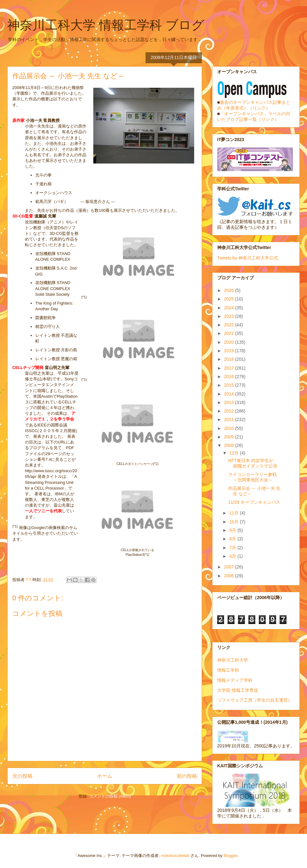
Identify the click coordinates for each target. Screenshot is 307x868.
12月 (234, 453)
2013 (230, 402)
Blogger (230, 856)
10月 (234, 522)
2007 (230, 567)
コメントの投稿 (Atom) (110, 796)
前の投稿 (187, 776)
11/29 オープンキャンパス (254, 502)
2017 (230, 368)
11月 (234, 513)
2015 (230, 385)
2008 (230, 445)
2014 (230, 394)
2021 (230, 333)
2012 (230, 411)
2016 (230, 377)
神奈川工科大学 (233, 660)
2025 (230, 299)
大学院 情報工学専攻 (238, 690)
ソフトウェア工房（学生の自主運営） (255, 700)
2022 (230, 325)
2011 (230, 419)
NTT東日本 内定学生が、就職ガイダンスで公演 (253, 463)
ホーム (105, 776)
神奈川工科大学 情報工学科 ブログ (106, 25)
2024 (230, 308)
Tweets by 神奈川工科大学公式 (248, 258)
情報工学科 (228, 670)
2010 (230, 428)
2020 (230, 342)
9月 (233, 530)
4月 (233, 556)
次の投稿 (22, 776)
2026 (230, 290)
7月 (233, 548)
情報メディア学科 (235, 680)
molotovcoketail (175, 856)
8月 (233, 539)
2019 (230, 351)
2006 (230, 576)
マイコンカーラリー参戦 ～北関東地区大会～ (252, 477)
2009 (230, 437)
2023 (230, 316)
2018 (230, 359)
